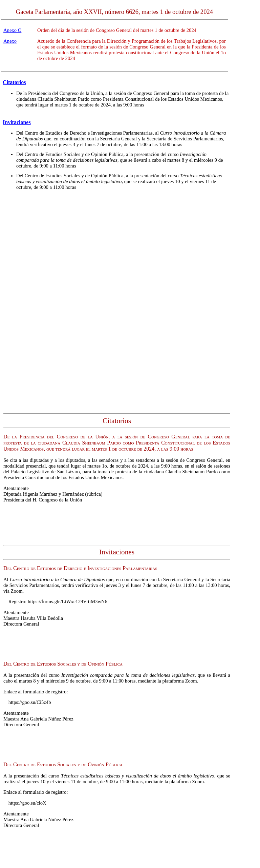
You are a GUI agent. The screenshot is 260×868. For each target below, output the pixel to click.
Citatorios (14, 82)
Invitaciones (17, 122)
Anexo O (12, 30)
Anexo (10, 41)
